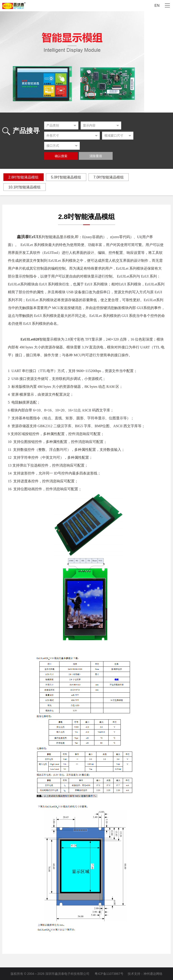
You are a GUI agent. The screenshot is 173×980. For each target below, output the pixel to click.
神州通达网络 (153, 974)
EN (157, 6)
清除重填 (96, 156)
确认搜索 (61, 156)
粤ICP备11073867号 (109, 974)
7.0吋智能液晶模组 (109, 177)
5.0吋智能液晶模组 (66, 177)
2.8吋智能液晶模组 (24, 177)
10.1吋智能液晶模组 (25, 187)
